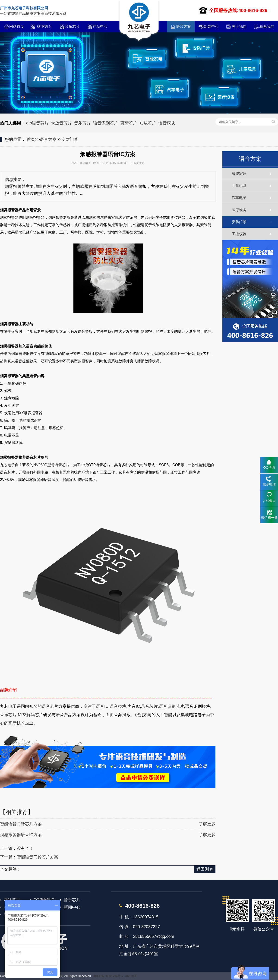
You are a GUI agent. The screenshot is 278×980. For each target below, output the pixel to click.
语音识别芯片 (106, 123)
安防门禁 (70, 139)
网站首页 (17, 27)
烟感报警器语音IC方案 (21, 835)
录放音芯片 (61, 123)
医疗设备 (239, 210)
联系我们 (267, 27)
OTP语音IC (45, 28)
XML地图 (131, 976)
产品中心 (100, 27)
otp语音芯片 (37, 123)
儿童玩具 (239, 186)
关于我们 (239, 27)
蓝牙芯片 (129, 123)
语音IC (102, 706)
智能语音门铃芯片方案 (21, 824)
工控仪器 (239, 234)
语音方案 (183, 27)
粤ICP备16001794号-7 (108, 976)
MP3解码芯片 (30, 715)
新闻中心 (211, 27)
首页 (31, 139)
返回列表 (205, 869)
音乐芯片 (72, 27)
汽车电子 (239, 198)
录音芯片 (149, 706)
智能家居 (239, 174)
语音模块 (167, 123)
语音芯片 (50, 706)
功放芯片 (148, 123)
